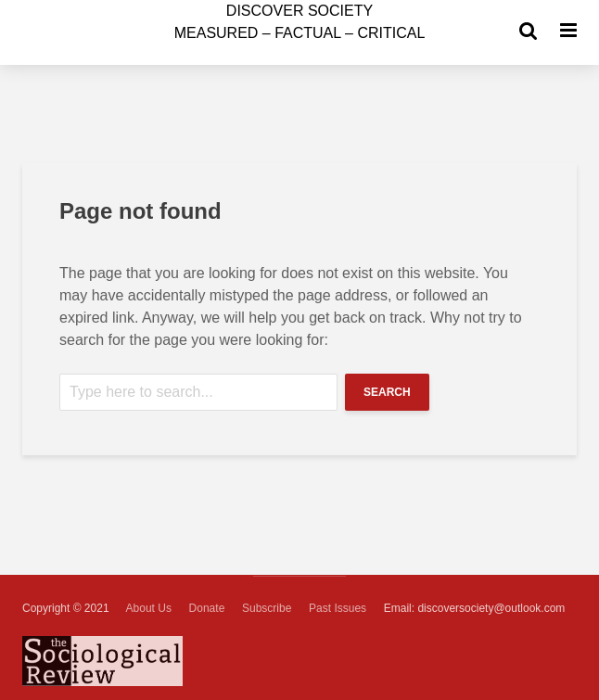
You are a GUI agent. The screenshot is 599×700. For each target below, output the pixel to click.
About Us (149, 608)
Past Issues (338, 608)
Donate (207, 608)
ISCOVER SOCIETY (299, 11)
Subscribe (267, 608)
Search (387, 392)
